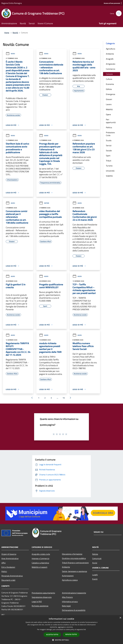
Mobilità (109, 109)
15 (64, 398)
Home (7, 33)
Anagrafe (110, 59)
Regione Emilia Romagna (12, 3)
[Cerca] (119, 13)
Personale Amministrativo (12, 576)
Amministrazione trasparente (74, 593)
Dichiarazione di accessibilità (74, 610)
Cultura (109, 79)
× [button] (120, 618)
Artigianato (111, 64)
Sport (108, 156)
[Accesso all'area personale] (112, 3)
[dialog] (61, 630)
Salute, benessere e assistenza (74, 571)
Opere (108, 114)
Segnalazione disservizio (42, 597)
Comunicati (97, 558)
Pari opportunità (111, 121)
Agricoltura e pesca (70, 580)
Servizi (109, 145)
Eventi (95, 579)
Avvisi (10, 54)
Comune (109, 74)
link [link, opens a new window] (85, 630)
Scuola (109, 140)
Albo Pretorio (67, 597)
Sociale (109, 151)
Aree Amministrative (10, 558)
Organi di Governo (9, 554)
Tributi (109, 161)
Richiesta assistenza (40, 606)
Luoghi (95, 575)
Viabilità (109, 176)
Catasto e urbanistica (40, 563)
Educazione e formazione (72, 554)
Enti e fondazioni (8, 567)
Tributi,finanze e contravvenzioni (75, 563)
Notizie (44, 203)
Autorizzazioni (68, 576)
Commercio (111, 69)
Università (110, 171)
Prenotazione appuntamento (43, 593)
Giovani (109, 99)
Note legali (66, 606)
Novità (15, 33)
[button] (61, 640)
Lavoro (109, 104)
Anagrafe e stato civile (41, 554)
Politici (4, 571)
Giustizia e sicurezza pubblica (74, 558)
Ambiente (110, 54)
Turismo (109, 166)
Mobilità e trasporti (40, 567)
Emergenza (111, 94)
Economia (110, 84)
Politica (109, 127)
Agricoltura (111, 49)
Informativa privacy (70, 602)
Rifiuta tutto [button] (71, 634)
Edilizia (109, 89)
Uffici (4, 563)
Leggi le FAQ (37, 602)
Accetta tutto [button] (52, 635)
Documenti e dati (8, 580)
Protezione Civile (110, 134)
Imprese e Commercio (40, 558)
